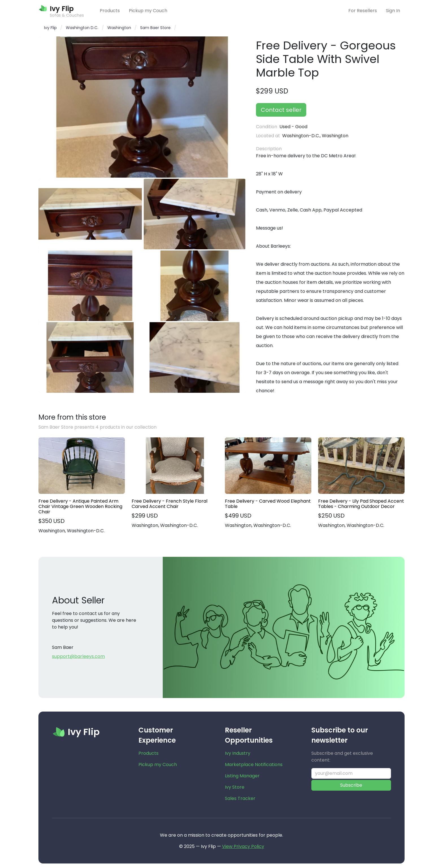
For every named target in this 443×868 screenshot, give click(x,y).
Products (110, 11)
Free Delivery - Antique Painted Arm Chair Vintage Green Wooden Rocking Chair (80, 507)
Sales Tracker (240, 798)
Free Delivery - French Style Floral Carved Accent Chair (170, 504)
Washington (119, 28)
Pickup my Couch (148, 11)
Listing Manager (242, 776)
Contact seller (281, 110)
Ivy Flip (50, 28)
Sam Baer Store (155, 28)
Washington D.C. (82, 28)
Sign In (393, 11)
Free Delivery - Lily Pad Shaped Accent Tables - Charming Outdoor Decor (361, 504)
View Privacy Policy (243, 846)
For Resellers (363, 11)
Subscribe (351, 785)
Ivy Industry (238, 753)
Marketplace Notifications (254, 765)
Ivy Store (235, 787)
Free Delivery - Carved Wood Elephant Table (268, 504)
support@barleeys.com (78, 656)
